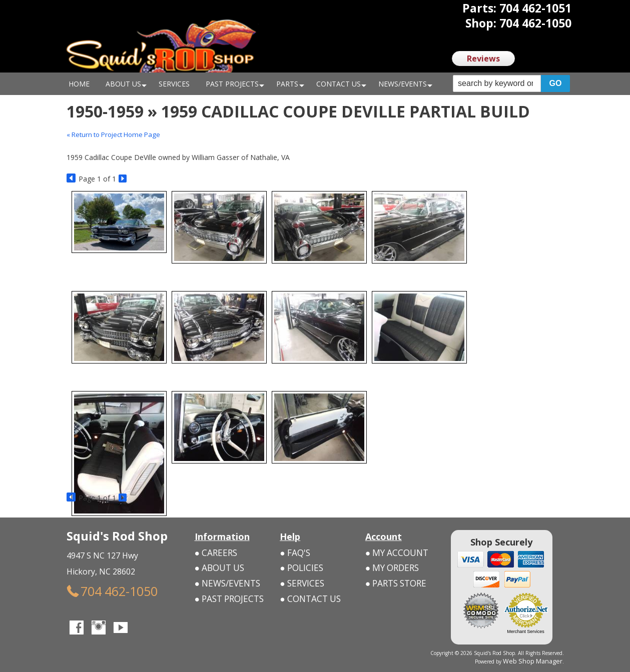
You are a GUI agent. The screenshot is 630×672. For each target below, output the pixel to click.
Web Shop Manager (540, 660)
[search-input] (497, 83)
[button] (511, 84)
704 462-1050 (96, 589)
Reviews (483, 58)
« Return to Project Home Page (118, 134)
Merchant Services (526, 631)
